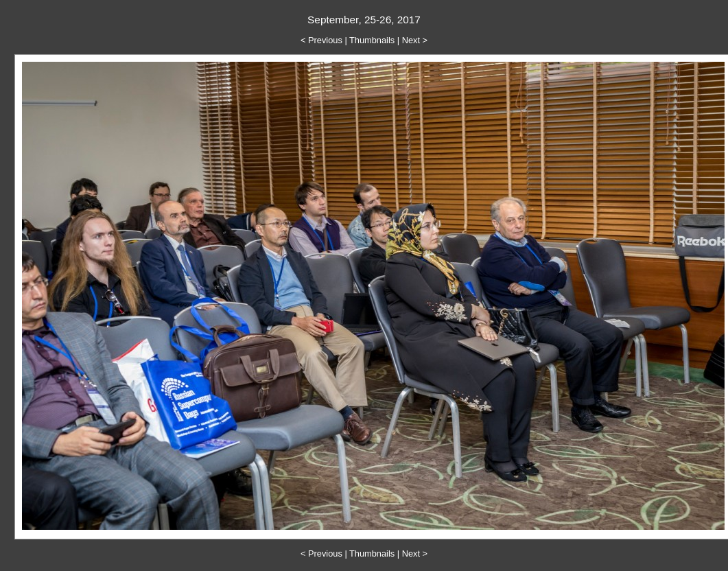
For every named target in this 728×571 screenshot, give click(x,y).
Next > (415, 40)
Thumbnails (372, 40)
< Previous (321, 40)
